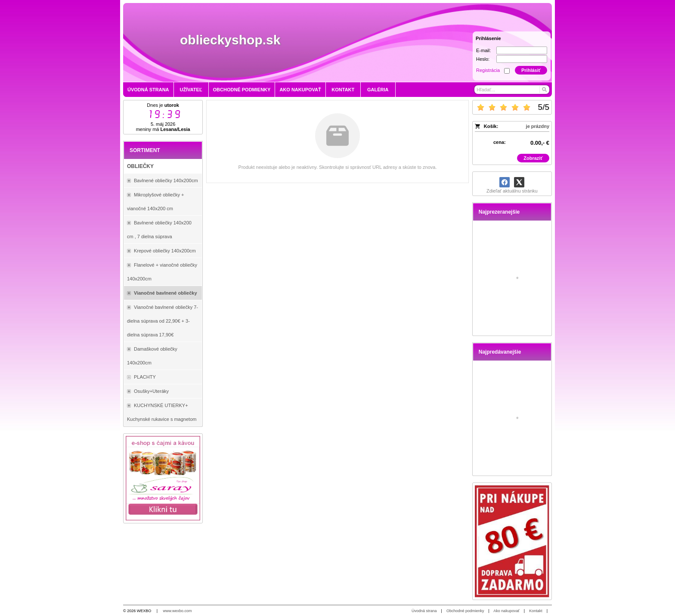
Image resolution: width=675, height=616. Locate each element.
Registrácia (488, 70)
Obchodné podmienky (465, 611)
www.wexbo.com (178, 611)
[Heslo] (522, 59)
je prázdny (538, 126)
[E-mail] (522, 50)
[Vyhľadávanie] (512, 90)
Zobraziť (533, 158)
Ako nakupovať (506, 611)
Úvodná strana (424, 611)
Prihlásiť (531, 70)
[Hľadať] (544, 90)
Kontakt (536, 611)
